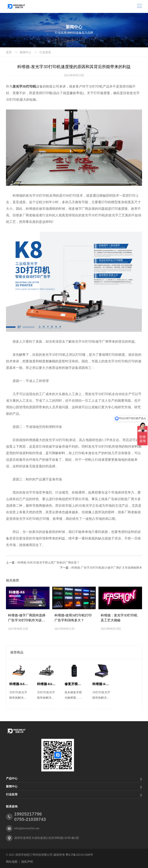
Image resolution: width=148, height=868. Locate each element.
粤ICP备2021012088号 (79, 855)
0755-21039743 (30, 819)
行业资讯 (45, 52)
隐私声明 (27, 862)
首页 (9, 52)
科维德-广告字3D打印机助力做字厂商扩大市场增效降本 (107, 568)
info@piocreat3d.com (27, 828)
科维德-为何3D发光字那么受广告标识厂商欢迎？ (49, 563)
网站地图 (12, 862)
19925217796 (28, 814)
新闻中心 (25, 52)
